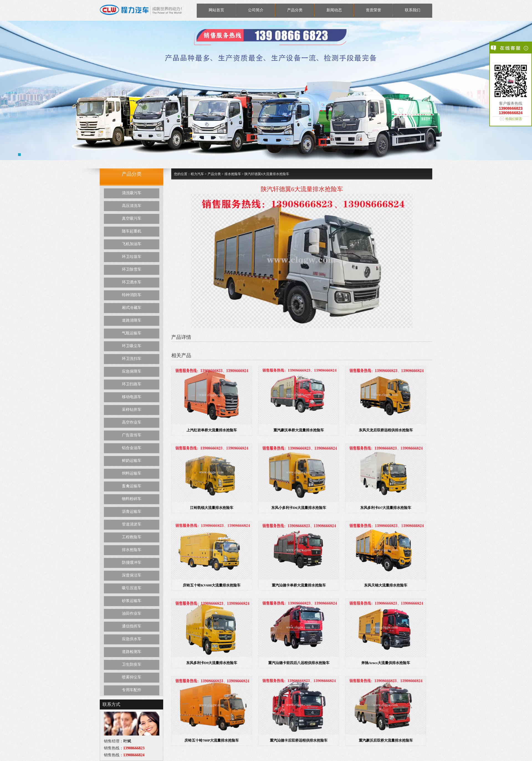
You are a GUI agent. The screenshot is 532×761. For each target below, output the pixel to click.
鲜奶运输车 (132, 461)
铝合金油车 (132, 448)
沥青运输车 (132, 512)
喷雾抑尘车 (132, 677)
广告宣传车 (132, 435)
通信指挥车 (132, 626)
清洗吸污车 (132, 193)
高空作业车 (132, 422)
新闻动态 (334, 10)
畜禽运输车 (132, 486)
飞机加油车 (132, 244)
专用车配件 (132, 690)
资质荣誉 (374, 10)
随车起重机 (132, 231)
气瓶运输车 (132, 333)
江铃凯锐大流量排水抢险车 (212, 508)
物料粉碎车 (132, 499)
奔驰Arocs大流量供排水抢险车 (386, 663)
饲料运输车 (132, 473)
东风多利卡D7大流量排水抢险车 (386, 508)
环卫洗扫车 (132, 359)
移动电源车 (132, 397)
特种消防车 (132, 295)
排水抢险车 (132, 550)
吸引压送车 (132, 588)
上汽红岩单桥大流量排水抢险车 (212, 430)
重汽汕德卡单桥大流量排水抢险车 (299, 585)
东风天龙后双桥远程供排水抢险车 (386, 430)
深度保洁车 (132, 575)
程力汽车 (197, 174)
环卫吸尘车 (132, 346)
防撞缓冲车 (132, 563)
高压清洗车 (132, 206)
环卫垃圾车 (132, 257)
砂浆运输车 (132, 601)
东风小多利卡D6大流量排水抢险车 (299, 508)
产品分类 (295, 10)
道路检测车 (132, 652)
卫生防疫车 (132, 664)
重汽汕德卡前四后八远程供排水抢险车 (299, 663)
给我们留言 (514, 119)
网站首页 (216, 10)
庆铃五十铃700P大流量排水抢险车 (212, 740)
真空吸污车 (132, 218)
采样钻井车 (132, 410)
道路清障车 (132, 320)
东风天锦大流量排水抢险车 (386, 585)
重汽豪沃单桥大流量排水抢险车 (299, 430)
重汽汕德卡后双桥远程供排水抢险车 (299, 740)
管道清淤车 (132, 524)
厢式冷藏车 (132, 308)
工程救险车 (132, 537)
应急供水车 (132, 639)
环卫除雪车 (132, 269)
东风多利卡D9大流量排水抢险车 (212, 663)
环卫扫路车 (132, 384)
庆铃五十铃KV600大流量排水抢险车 (212, 585)
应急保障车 (132, 371)
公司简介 (256, 10)
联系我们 (413, 10)
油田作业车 (132, 613)
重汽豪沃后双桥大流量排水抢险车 (386, 740)
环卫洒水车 (132, 282)
